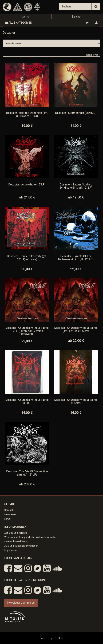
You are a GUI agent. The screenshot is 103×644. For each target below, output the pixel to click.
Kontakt (9, 510)
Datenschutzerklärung (16, 541)
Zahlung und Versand (16, 533)
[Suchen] (75, 7)
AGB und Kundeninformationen (21, 546)
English (77, 17)
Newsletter (10, 514)
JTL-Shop (58, 638)
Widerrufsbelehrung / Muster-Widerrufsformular (30, 537)
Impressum (10, 550)
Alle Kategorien (19, 23)
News (7, 519)
